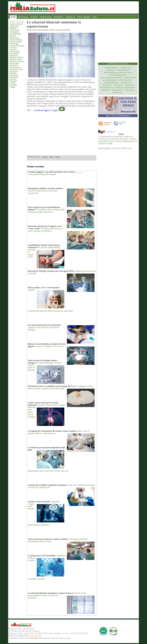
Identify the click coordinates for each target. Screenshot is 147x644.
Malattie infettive (17, 57)
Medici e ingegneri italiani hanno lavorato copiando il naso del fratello (60, 387)
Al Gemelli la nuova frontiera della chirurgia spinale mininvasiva (46, 211)
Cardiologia (14, 30)
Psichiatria (14, 75)
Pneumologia (117, 90)
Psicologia (14, 77)
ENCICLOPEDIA (84, 17)
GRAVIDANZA (46, 17)
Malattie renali (16, 59)
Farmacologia (15, 42)
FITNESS (34, 17)
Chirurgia (111, 70)
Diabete (13, 36)
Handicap (13, 55)
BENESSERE (23, 17)
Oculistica (14, 65)
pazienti (57, 157)
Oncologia (118, 85)
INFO (95, 17)
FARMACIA (70, 17)
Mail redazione (35, 636)
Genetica (13, 48)
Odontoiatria (15, 67)
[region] (62, 132)
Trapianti (13, 81)
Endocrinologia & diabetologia (118, 73)
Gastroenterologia (17, 46)
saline (51, 157)
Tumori (13, 83)
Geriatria (13, 50)
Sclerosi (13, 79)
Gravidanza (14, 53)
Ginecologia (15, 51)
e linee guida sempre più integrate (42, 174)
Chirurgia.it (14, 32)
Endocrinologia (16, 40)
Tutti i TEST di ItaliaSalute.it (118, 116)
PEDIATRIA (59, 17)
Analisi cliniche (16, 24)
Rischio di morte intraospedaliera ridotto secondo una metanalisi (57, 595)
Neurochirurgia (112, 83)
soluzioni (45, 157)
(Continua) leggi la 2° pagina (46, 110)
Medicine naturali (17, 61)
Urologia (13, 85)
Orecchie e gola (16, 69)
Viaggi (12, 87)
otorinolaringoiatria (125, 88)
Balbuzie (13, 28)
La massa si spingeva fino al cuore (49, 346)
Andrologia (14, 26)
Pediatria (13, 73)
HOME (13, 17)
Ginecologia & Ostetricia (111, 78)
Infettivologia (125, 80)
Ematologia (14, 38)
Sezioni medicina (17, 21)
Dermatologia (15, 34)
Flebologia (14, 44)
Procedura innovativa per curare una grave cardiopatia (45, 230)
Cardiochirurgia (111, 68)
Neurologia (14, 63)
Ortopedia (14, 71)
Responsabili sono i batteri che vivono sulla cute (48, 471)
